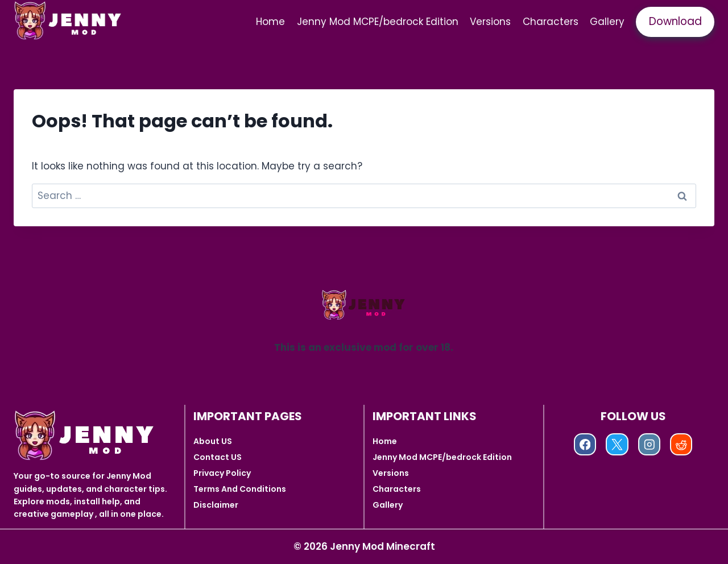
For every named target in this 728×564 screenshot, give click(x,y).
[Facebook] (585, 444)
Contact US (218, 457)
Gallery (607, 22)
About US (213, 441)
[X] (617, 444)
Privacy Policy (222, 473)
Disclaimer (216, 505)
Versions (490, 22)
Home (270, 22)
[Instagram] (649, 444)
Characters (551, 22)
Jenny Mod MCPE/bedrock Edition (378, 22)
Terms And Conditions (240, 489)
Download (675, 21)
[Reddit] (681, 444)
